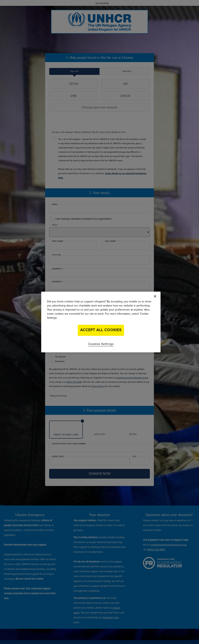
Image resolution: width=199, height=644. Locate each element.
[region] (101, 322)
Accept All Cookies (101, 330)
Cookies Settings (101, 344)
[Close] (155, 296)
